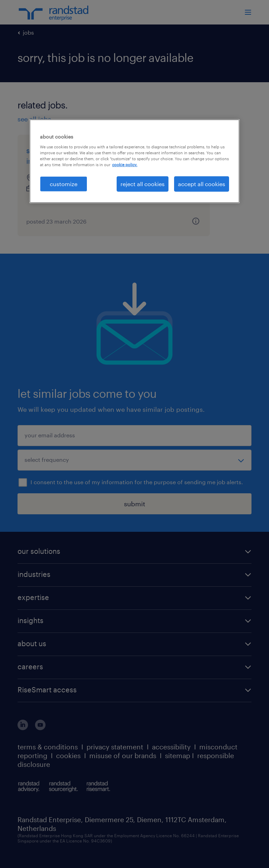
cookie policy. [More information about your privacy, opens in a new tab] (125, 165)
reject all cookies (143, 184)
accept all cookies (202, 184)
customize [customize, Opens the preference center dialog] (64, 184)
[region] (134, 161)
